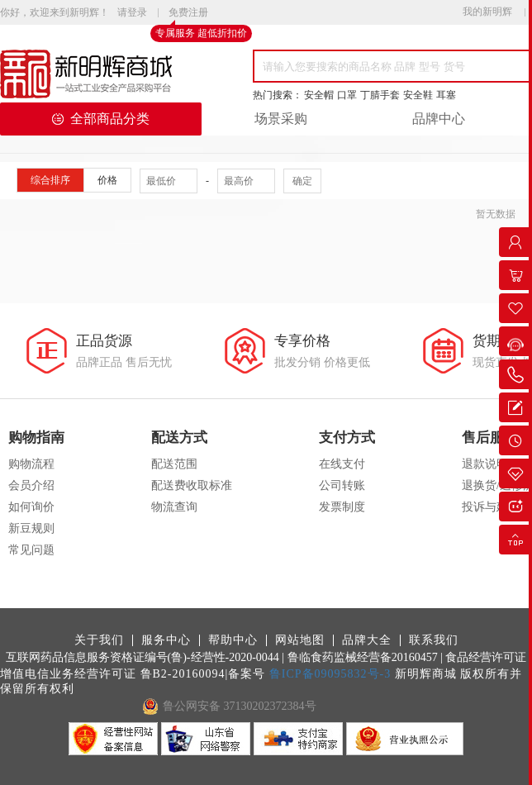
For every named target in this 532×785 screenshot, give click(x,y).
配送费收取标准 (192, 485)
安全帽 (319, 95)
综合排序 (50, 180)
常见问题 (31, 550)
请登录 (132, 12)
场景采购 (281, 119)
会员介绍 (31, 485)
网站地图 (300, 640)
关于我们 (99, 640)
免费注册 (188, 13)
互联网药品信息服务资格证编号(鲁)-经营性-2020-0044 (142, 657)
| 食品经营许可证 (483, 657)
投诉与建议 (491, 507)
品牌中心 (439, 119)
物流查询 (174, 507)
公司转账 (342, 485)
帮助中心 (233, 640)
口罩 (347, 95)
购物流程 (31, 464)
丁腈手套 (380, 95)
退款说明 (485, 464)
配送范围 (174, 464)
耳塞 (446, 95)
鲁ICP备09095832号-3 (330, 674)
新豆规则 (31, 528)
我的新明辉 (487, 12)
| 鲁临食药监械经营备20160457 (359, 657)
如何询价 (31, 507)
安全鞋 (418, 95)
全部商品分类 (101, 119)
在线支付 (342, 464)
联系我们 (434, 640)
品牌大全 (367, 640)
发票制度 (342, 507)
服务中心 (166, 640)
